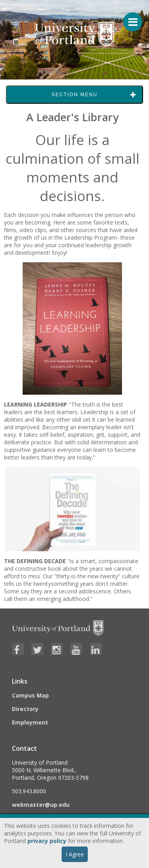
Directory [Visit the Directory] (25, 709)
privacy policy (47, 841)
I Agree (75, 854)
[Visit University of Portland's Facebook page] (18, 649)
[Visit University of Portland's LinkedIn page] (96, 649)
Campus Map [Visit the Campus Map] (30, 695)
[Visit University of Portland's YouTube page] (76, 649)
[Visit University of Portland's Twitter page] (37, 649)
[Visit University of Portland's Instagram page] (57, 649)
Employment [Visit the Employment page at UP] (30, 722)
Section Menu (74, 95)
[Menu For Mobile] (129, 18)
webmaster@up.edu (41, 805)
